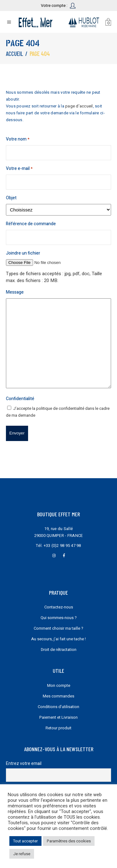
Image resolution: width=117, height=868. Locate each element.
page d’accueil (79, 106)
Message (15, 292)
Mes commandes (58, 696)
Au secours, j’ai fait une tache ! (58, 639)
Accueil (15, 54)
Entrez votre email (24, 764)
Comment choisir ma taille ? (58, 628)
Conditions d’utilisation (58, 707)
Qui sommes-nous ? (59, 618)
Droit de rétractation (59, 650)
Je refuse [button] (22, 854)
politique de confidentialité (60, 408)
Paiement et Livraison (58, 717)
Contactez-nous (59, 607)
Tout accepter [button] (25, 841)
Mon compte (59, 685)
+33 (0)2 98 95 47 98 (62, 546)
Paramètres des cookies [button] (69, 841)
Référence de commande (31, 224)
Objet (11, 198)
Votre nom (18, 139)
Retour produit (58, 728)
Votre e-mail (19, 169)
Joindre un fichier (23, 253)
